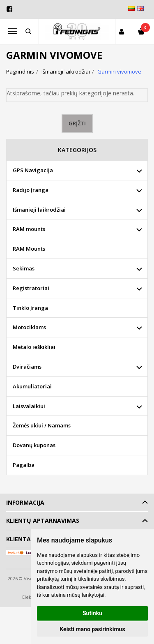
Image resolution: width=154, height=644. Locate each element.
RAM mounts (29, 229)
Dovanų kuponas (34, 445)
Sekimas (24, 268)
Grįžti (77, 123)
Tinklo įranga (30, 308)
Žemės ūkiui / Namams (42, 425)
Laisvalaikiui (29, 406)
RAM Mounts (29, 249)
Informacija (25, 502)
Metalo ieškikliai (34, 347)
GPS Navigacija (33, 170)
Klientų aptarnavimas (43, 521)
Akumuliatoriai (32, 386)
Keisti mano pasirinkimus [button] (92, 629)
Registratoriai (31, 288)
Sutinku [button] (92, 613)
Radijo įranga (31, 190)
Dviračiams (27, 367)
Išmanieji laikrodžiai (39, 210)
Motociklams (29, 327)
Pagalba (24, 465)
